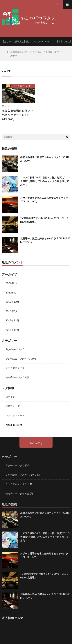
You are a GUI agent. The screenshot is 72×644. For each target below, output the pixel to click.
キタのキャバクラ (15, 349)
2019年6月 (12, 311)
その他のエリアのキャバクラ (21, 359)
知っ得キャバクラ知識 (17, 377)
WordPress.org (14, 425)
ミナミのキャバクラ (23, 86)
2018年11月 (12, 330)
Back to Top (36, 443)
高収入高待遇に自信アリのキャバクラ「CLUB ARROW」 (18, 115)
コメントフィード (15, 415)
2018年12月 (12, 320)
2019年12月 (12, 302)
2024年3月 (12, 283)
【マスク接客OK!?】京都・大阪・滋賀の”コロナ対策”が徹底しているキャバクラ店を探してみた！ (45, 181)
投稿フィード (13, 406)
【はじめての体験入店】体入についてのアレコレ (26, 41)
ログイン (10, 397)
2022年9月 (12, 293)
